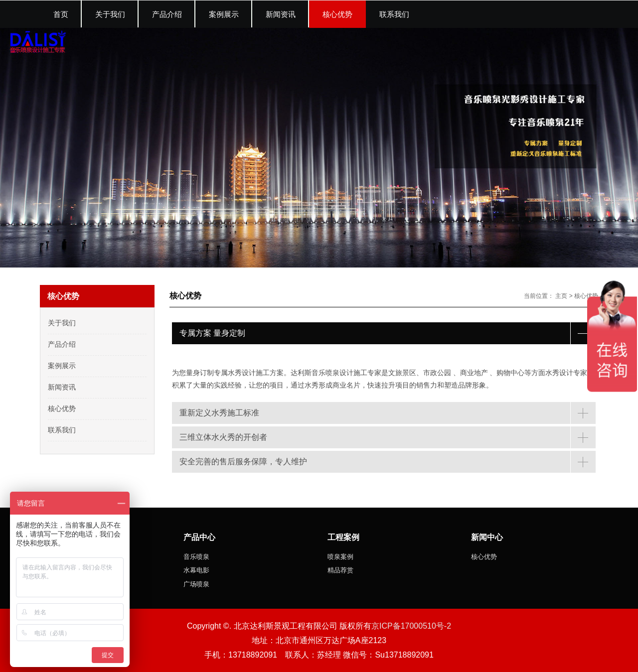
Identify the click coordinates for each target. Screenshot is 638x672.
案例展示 (62, 366)
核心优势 (586, 296)
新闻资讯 (62, 387)
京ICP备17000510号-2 (411, 626)
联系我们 (62, 430)
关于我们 (62, 323)
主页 (561, 296)
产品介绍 (62, 344)
